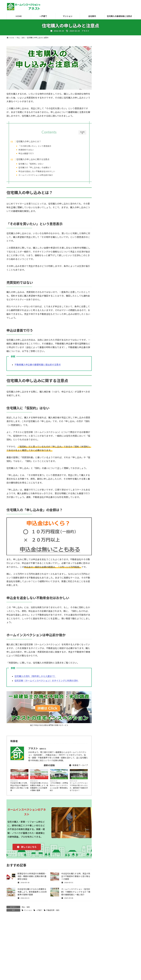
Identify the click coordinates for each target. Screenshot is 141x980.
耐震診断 (104, 179)
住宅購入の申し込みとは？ (34, 141)
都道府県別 (85, 952)
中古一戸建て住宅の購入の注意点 (19, 780)
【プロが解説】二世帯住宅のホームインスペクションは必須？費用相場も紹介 (59, 790)
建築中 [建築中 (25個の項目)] (105, 553)
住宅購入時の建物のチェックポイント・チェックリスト (116, 309)
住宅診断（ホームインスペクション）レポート (117, 295)
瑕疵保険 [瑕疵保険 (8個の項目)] (122, 560)
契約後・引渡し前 (109, 321)
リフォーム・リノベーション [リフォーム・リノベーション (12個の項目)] (116, 513)
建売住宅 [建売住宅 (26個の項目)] (106, 540)
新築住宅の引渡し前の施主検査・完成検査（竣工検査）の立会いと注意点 (118, 372)
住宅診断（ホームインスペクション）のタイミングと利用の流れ (46, 684)
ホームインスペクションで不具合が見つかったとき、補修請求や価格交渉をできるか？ (79, 790)
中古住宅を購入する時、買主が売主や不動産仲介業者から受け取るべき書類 (19, 790)
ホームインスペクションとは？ (64, 952)
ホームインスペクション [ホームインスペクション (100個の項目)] (114, 500)
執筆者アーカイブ (78, 768)
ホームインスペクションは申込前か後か (41, 176)
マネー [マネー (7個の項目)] (105, 507)
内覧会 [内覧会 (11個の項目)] (121, 533)
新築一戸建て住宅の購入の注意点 (115, 338)
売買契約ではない (31, 150)
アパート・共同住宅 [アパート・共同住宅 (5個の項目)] (111, 494)
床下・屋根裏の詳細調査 (110, 191)
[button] (27, 850)
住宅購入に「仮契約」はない (36, 165)
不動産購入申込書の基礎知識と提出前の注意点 (38, 368)
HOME (12, 952)
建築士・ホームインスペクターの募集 (34, 952)
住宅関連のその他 (109, 316)
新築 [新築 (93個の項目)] (117, 553)
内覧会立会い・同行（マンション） (115, 214)
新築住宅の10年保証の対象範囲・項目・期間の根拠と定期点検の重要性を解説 (32, 879)
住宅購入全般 (107, 302)
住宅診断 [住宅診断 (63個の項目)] (106, 533)
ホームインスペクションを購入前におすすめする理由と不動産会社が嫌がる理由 (118, 417)
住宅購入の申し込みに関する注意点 (38, 160)
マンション (28, 913)
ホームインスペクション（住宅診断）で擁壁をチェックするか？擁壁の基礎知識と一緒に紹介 (76, 895)
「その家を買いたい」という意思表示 (40, 146)
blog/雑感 (105, 271)
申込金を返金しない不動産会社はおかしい (42, 172)
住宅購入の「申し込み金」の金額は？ (40, 168)
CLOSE (82, 133)
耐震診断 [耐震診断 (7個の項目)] (106, 566)
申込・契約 (26, 910)
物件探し (105, 344)
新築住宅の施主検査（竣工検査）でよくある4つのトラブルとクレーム (118, 462)
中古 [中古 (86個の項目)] (128, 527)
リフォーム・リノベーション (113, 282)
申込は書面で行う (31, 153)
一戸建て (39, 913)
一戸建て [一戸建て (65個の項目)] (106, 520)
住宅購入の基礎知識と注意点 (106, 952)
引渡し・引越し (108, 327)
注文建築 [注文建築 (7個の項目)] (106, 560)
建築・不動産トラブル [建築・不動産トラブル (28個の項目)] (112, 547)
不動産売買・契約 (53, 913)
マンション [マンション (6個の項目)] (121, 507)
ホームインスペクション (60, 781)
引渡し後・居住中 (109, 332)
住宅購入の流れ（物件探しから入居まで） (35, 679)
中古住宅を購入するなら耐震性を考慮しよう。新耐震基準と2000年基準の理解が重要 (39, 790)
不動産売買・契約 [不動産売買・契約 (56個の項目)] (110, 527)
